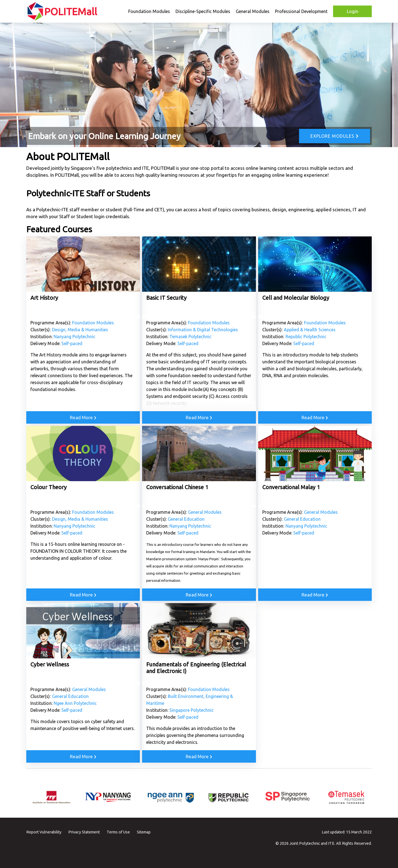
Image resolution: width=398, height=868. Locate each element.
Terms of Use (118, 832)
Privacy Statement (84, 832)
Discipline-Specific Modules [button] (203, 11)
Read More (83, 417)
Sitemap (144, 832)
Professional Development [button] (301, 11)
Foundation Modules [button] (149, 11)
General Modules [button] (253, 11)
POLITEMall (71, 11)
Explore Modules (335, 136)
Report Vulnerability (44, 832)
